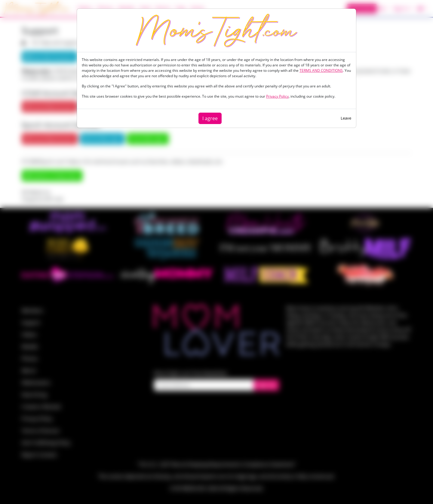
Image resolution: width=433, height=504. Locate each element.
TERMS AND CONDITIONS (321, 70)
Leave (346, 118)
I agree (210, 118)
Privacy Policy (277, 96)
